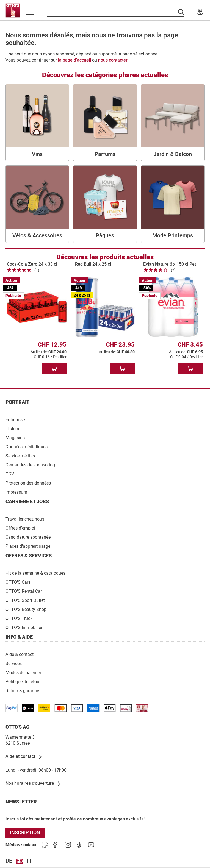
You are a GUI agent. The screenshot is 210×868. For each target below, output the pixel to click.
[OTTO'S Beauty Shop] (26, 609)
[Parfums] (105, 123)
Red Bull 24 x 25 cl (93, 264)
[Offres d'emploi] (20, 528)
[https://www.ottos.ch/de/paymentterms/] (110, 708)
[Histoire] (13, 428)
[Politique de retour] (23, 681)
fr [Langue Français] (20, 861)
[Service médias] (20, 456)
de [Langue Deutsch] (9, 861)
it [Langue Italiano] (29, 861)
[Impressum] (16, 492)
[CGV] (10, 474)
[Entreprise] (15, 419)
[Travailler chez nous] (25, 519)
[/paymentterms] (12, 708)
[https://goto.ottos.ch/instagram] (68, 845)
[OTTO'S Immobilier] (24, 627)
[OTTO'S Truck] (19, 618)
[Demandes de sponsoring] (30, 465)
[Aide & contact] (20, 654)
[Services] (14, 663)
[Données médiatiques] (27, 446)
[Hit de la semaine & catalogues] (35, 573)
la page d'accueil (74, 60)
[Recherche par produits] (115, 12)
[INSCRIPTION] (25, 833)
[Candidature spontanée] (28, 537)
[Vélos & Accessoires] (37, 204)
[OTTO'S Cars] (18, 582)
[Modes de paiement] (25, 672)
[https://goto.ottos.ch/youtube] (91, 845)
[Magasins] (15, 437)
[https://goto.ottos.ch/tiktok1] (79, 845)
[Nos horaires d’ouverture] (33, 784)
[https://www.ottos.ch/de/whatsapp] (45, 845)
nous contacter (113, 60)
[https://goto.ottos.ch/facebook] (56, 845)
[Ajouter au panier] (54, 369)
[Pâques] (105, 204)
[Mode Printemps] (173, 204)
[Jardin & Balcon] (173, 123)
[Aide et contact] (24, 757)
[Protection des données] (28, 483)
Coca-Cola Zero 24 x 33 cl (32, 264)
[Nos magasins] (200, 12)
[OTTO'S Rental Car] (24, 591)
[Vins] (37, 123)
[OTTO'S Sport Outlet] (25, 600)
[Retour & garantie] (22, 690)
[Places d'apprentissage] (28, 546)
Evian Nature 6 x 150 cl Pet (170, 264)
